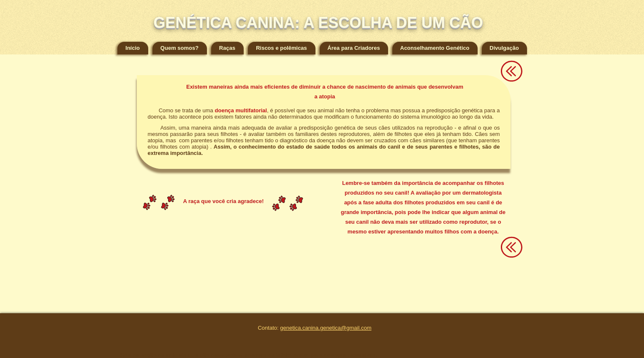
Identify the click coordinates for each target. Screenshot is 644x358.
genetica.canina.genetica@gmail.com (326, 328)
